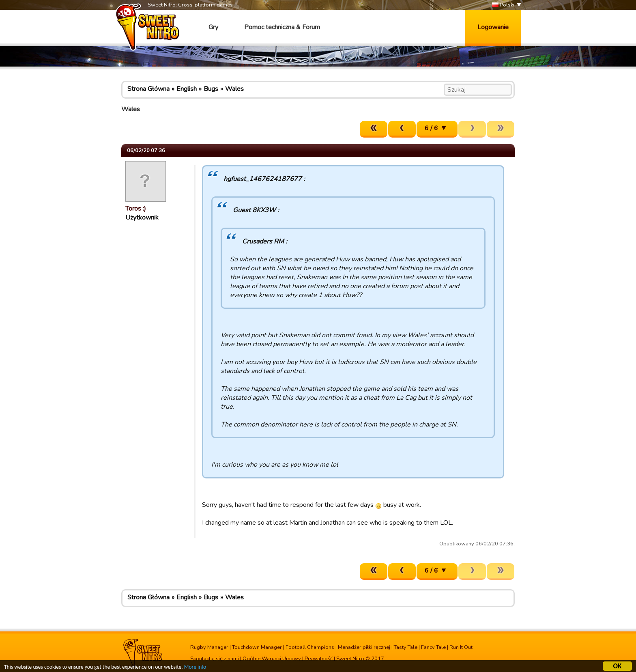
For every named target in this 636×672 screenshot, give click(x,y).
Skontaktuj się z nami (215, 659)
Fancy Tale (433, 647)
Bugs (211, 89)
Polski (503, 5)
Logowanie (493, 27)
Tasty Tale (406, 647)
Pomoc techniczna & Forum (282, 27)
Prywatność (319, 659)
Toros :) (136, 209)
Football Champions (310, 647)
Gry (213, 27)
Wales (234, 89)
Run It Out (461, 647)
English (187, 89)
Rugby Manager (209, 647)
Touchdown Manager (257, 647)
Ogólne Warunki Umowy (272, 659)
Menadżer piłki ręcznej (364, 647)
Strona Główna (148, 89)
